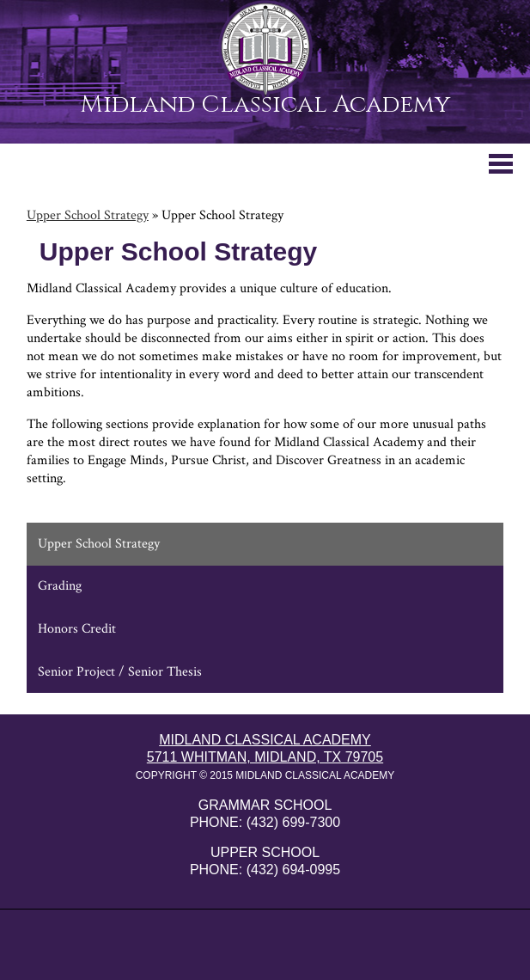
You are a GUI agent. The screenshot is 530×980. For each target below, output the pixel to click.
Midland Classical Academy (265, 102)
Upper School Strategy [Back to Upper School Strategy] (88, 215)
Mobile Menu (501, 164)
